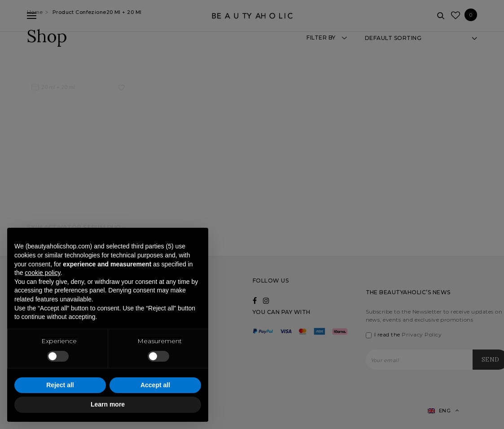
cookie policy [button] (42, 273)
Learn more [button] (108, 404)
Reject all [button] (60, 385)
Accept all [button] (155, 385)
